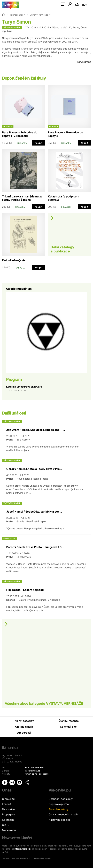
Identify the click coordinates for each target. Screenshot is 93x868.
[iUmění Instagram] (12, 782)
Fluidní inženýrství (14, 260)
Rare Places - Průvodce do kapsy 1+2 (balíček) (20, 134)
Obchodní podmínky (61, 799)
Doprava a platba (59, 804)
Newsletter (9, 809)
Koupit (38, 143)
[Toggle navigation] (63, 5)
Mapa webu (9, 830)
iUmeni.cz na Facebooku (37, 774)
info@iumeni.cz (22, 849)
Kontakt (7, 804)
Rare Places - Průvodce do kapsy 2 (65, 134)
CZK (85, 5)
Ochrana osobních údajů (63, 814)
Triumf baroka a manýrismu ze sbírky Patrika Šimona (22, 198)
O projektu (8, 799)
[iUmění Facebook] (5, 782)
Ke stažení (8, 820)
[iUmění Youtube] (20, 782)
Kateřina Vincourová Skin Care (24, 387)
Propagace (9, 814)
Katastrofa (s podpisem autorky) (64, 198)
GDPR (6, 825)
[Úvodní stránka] (11, 5)
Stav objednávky (58, 809)
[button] (27, 782)
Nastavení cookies (60, 820)
